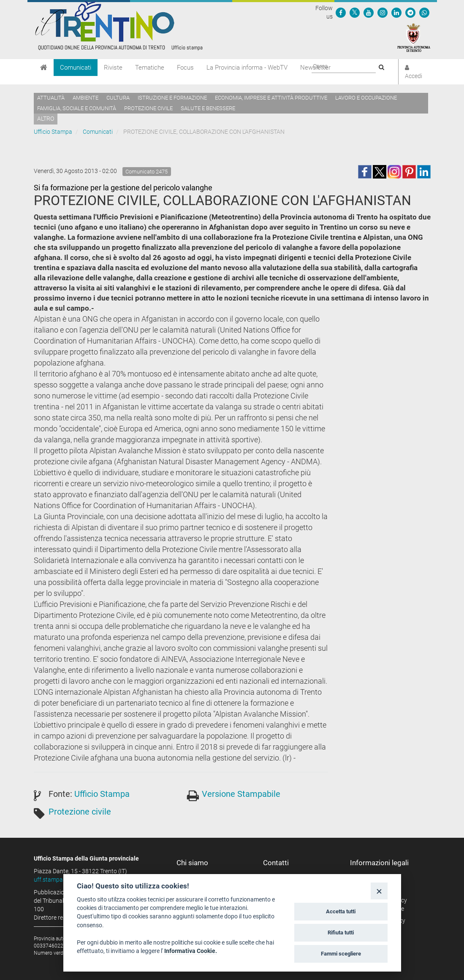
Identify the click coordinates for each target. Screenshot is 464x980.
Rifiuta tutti (341, 933)
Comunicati (76, 68)
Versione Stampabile (241, 794)
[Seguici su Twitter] (355, 12)
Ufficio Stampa (53, 132)
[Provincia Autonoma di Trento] (414, 37)
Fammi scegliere (341, 954)
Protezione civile (148, 108)
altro (46, 119)
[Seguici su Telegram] (410, 12)
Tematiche (150, 68)
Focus (185, 68)
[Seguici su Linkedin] (396, 12)
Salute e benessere (208, 108)
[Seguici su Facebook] (341, 12)
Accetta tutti (341, 911)
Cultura (118, 98)
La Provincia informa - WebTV (247, 68)
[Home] (44, 68)
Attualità (51, 98)
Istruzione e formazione (172, 98)
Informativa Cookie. (191, 951)
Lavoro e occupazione (366, 98)
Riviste (113, 68)
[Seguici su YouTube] (369, 12)
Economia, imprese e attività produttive (271, 98)
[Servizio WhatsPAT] (424, 12)
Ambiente (85, 98)
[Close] (379, 891)
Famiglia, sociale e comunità (77, 108)
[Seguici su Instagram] (383, 12)
